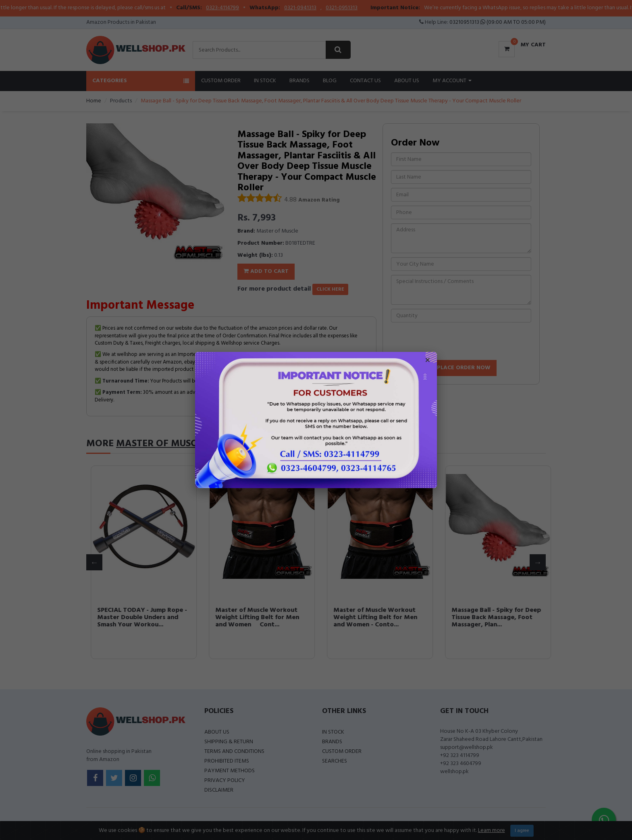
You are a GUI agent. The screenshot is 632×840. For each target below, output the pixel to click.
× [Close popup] (428, 361)
